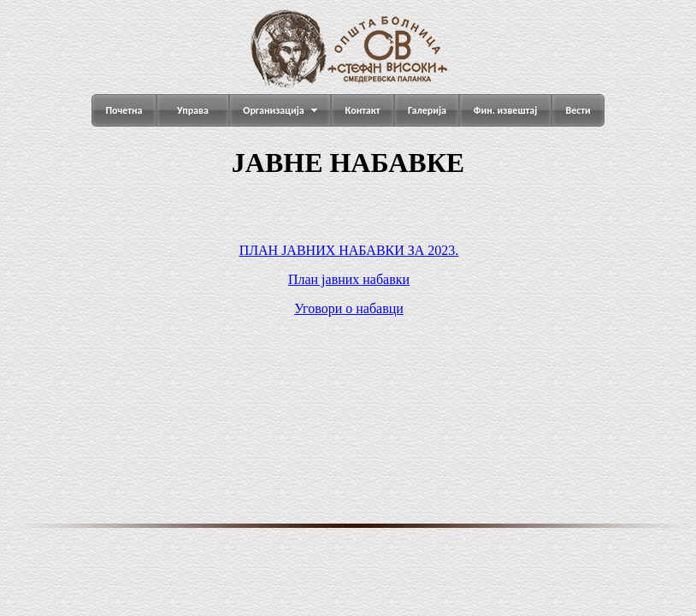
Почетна (124, 110)
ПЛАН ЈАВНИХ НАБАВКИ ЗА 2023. (349, 250)
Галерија (427, 110)
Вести (578, 110)
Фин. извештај (505, 110)
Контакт (363, 110)
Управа (193, 110)
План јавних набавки (349, 279)
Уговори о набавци (349, 308)
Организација (273, 110)
